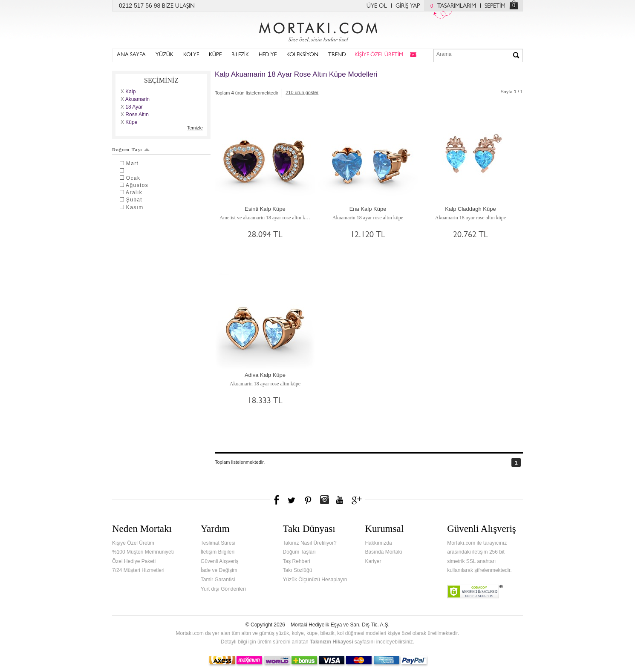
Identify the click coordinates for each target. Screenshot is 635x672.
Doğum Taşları (299, 552)
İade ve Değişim (219, 570)
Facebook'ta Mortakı (277, 500)
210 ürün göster (302, 92)
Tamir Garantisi (218, 580)
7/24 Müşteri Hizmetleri (138, 570)
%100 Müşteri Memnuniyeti (143, 552)
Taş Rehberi (297, 561)
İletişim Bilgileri (218, 552)
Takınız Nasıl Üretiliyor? (310, 543)
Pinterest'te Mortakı (308, 500)
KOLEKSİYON (302, 55)
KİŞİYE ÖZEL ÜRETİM (379, 55)
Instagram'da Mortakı (324, 500)
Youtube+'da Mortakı (340, 500)
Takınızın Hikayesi (332, 642)
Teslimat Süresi (218, 543)
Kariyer (373, 561)
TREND (337, 55)
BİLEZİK (240, 55)
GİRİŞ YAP (408, 6)
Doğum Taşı (131, 149)
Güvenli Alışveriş (220, 561)
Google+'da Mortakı (358, 500)
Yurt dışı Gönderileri (223, 589)
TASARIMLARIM (451, 6)
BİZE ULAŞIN (178, 6)
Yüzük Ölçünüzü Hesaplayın (315, 580)
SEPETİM (495, 6)
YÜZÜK (165, 55)
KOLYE (191, 55)
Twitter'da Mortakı (292, 500)
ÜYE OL (377, 6)
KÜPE (215, 55)
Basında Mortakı (383, 552)
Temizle (195, 128)
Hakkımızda (378, 543)
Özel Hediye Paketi (134, 561)
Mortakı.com (317, 30)
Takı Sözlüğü (298, 570)
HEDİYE (268, 55)
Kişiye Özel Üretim (133, 543)
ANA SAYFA (131, 55)
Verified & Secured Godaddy (475, 592)
